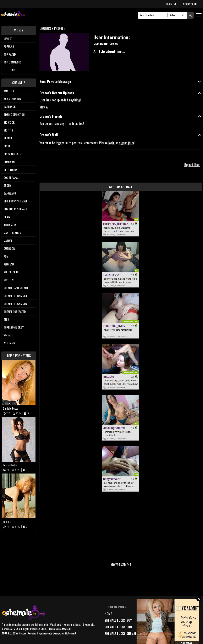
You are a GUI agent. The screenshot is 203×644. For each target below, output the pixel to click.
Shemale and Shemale (17, 288)
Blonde (8, 138)
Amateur (9, 91)
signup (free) (127, 143)
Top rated (10, 54)
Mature (8, 240)
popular (150, 620)
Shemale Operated (15, 311)
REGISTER (190, 4)
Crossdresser (12, 154)
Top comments (12, 62)
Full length (11, 70)
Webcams (9, 343)
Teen (6, 319)
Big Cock (9, 122)
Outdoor (9, 248)
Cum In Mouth (12, 162)
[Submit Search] (190, 15)
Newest (8, 38)
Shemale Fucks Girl (15, 296)
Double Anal (11, 177)
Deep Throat (11, 170)
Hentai (7, 217)
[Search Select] (176, 15)
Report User (192, 165)
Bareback (10, 107)
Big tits (8, 130)
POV (6, 256)
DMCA (175, 614)
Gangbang (10, 193)
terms (175, 620)
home (108, 614)
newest (149, 614)
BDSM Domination (14, 114)
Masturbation (12, 233)
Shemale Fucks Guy (15, 304)
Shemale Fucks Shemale (121, 633)
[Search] (154, 15)
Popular (9, 46)
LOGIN (171, 4)
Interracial (11, 225)
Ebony (7, 185)
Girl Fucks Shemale (15, 201)
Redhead (9, 264)
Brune (7, 146)
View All (44, 107)
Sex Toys (9, 280)
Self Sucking (11, 272)
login (111, 143)
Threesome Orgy (14, 327)
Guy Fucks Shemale (15, 209)
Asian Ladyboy (12, 99)
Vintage (8, 335)
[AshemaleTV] (13, 15)
